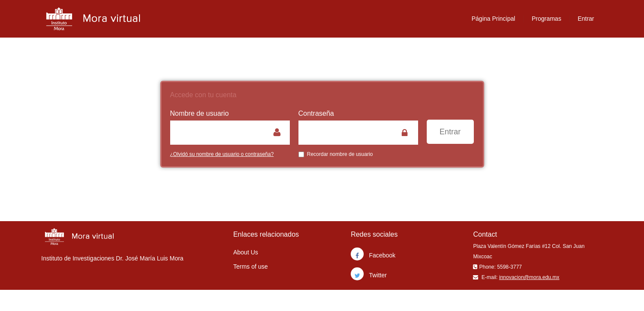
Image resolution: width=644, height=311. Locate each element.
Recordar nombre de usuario (336, 154)
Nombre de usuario (200, 113)
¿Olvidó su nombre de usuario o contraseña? (222, 154)
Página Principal (493, 19)
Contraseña (316, 113)
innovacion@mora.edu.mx (529, 277)
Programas (546, 19)
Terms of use (251, 267)
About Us (246, 252)
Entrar (586, 19)
